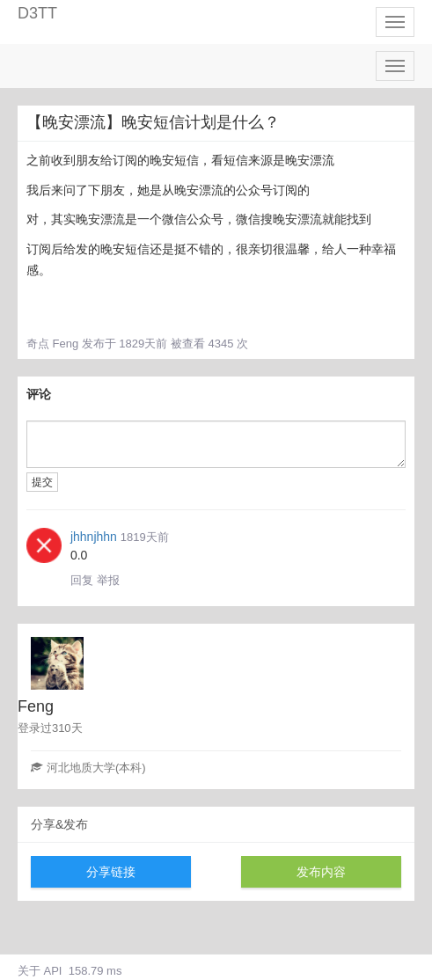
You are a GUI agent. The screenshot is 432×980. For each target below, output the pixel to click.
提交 (42, 482)
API (53, 971)
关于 (29, 971)
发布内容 (321, 872)
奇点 (38, 344)
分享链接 (111, 872)
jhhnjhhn (94, 537)
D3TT (37, 13)
